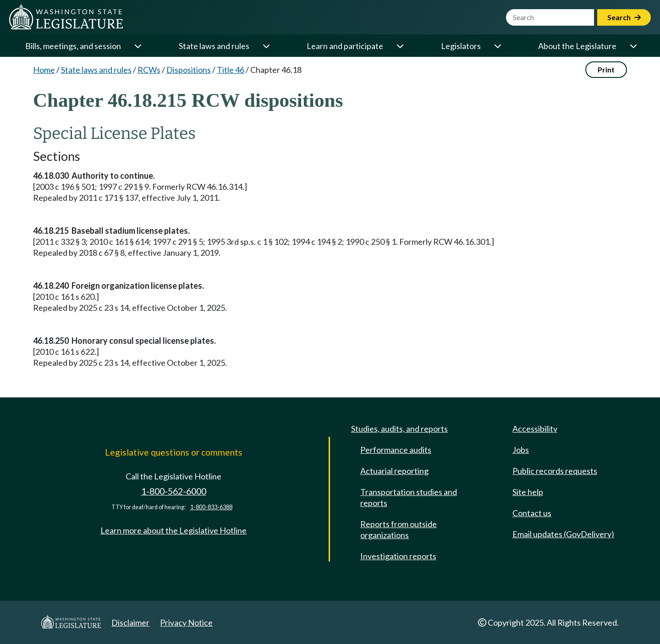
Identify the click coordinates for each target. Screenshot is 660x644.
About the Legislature (577, 46)
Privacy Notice (186, 622)
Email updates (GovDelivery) (563, 534)
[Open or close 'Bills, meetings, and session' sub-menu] (137, 46)
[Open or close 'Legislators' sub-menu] (497, 46)
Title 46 (231, 70)
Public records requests (555, 471)
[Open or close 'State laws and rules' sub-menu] (266, 46)
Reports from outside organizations (399, 529)
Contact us (532, 513)
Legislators (461, 46)
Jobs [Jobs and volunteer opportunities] (521, 450)
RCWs (149, 70)
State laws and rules (214, 46)
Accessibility (535, 429)
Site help (528, 492)
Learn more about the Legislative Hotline (173, 530)
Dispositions (189, 70)
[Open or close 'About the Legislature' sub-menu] (633, 46)
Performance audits (396, 450)
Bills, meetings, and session (73, 46)
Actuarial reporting (394, 471)
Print (606, 69)
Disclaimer (130, 622)
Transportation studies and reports (409, 497)
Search (624, 17)
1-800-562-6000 (174, 491)
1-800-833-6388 (211, 507)
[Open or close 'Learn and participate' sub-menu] (400, 46)
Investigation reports (398, 556)
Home (44, 70)
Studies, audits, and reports (399, 429)
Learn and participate (345, 46)
